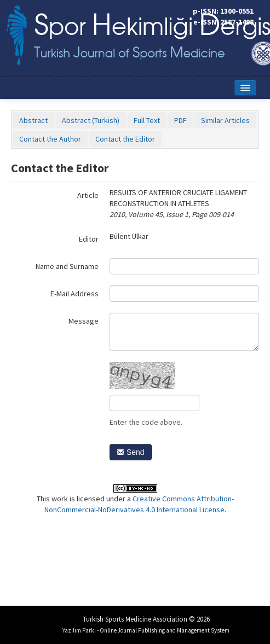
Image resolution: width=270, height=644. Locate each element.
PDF (180, 120)
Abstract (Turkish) (91, 120)
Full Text (147, 120)
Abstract (33, 120)
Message (84, 321)
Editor (89, 239)
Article (88, 195)
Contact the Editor (125, 139)
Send (131, 452)
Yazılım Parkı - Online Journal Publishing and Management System (146, 630)
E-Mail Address (74, 294)
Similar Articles (225, 120)
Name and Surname (67, 266)
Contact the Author (50, 139)
